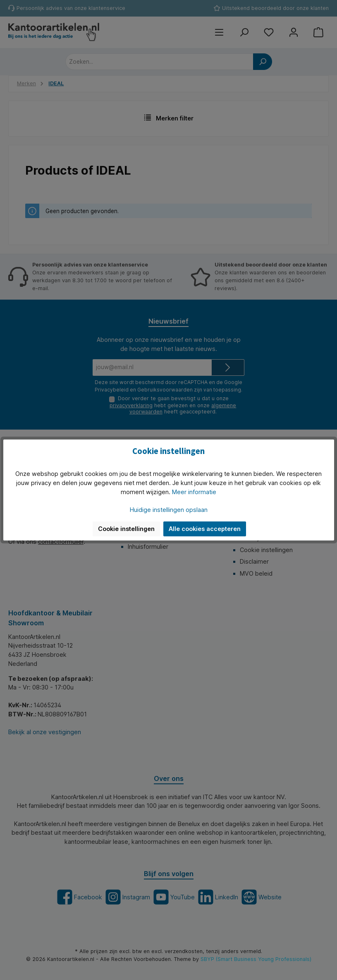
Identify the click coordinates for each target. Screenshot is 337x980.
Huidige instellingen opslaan (169, 510)
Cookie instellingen (126, 529)
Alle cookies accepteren (205, 529)
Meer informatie (194, 492)
